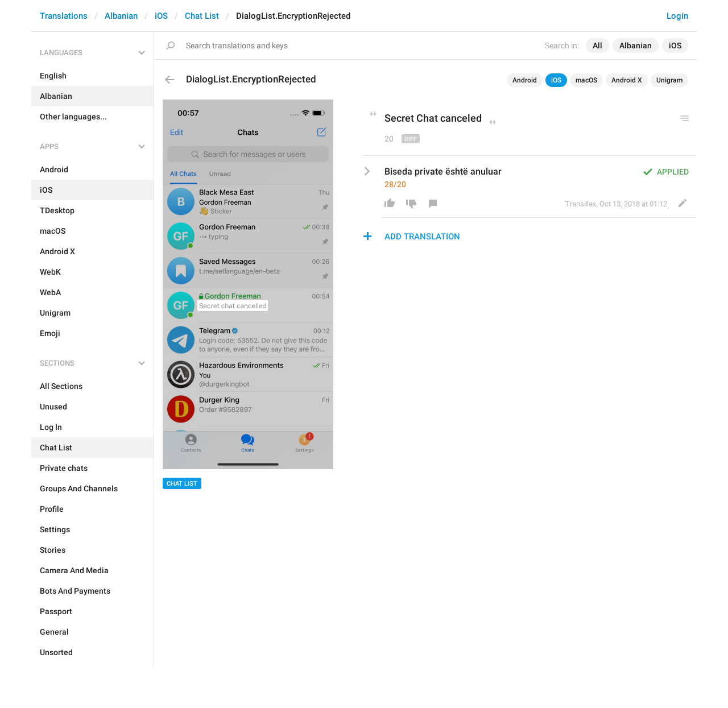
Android (525, 80)
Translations (64, 16)
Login (677, 16)
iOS (161, 16)
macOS (586, 80)
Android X (627, 80)
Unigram (669, 80)
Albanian (121, 16)
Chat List (202, 16)
